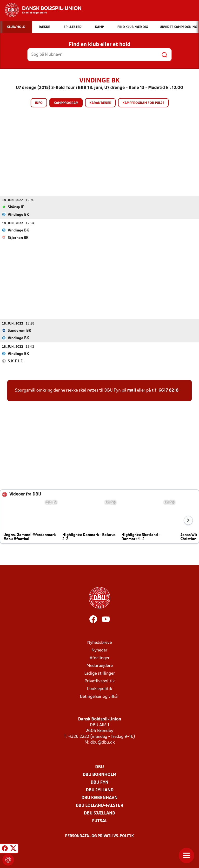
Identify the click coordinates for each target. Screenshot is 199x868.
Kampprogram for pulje (143, 103)
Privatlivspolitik (100, 681)
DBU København (99, 798)
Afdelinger (100, 658)
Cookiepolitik (99, 689)
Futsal (100, 821)
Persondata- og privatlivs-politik (99, 836)
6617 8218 (169, 390)
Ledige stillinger (100, 673)
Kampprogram (66, 103)
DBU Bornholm (99, 775)
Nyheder (99, 650)
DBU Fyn (99, 782)
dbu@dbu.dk (103, 742)
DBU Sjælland (99, 813)
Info (39, 103)
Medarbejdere (100, 666)
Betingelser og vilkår (99, 696)
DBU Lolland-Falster (99, 805)
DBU (99, 767)
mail (132, 390)
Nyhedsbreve (99, 642)
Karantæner (100, 103)
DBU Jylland (100, 790)
